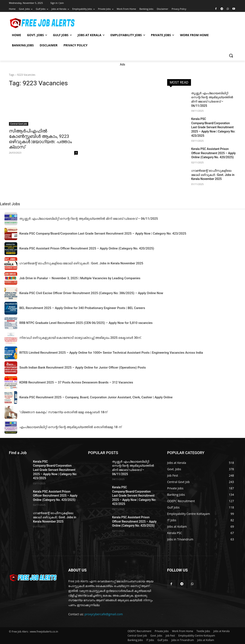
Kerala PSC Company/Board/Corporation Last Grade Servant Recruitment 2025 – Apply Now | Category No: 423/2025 (213, 127)
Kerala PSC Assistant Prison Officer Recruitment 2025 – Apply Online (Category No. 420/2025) (213, 153)
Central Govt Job (19, 124)
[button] (231, 56)
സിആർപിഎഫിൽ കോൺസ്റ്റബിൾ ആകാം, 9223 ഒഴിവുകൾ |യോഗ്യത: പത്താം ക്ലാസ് (40, 139)
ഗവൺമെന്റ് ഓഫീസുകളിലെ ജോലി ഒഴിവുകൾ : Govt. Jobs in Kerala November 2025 (213, 175)
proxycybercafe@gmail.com (104, 614)
